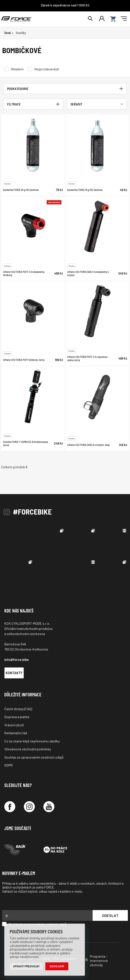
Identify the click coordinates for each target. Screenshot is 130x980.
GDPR (8, 765)
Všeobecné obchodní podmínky (28, 749)
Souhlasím (57, 966)
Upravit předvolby (27, 966)
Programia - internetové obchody (99, 961)
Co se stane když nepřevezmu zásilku (32, 741)
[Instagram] (29, 807)
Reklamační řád (16, 733)
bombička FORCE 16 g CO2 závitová (85, 190)
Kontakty (14, 673)
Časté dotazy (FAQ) (18, 709)
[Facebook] (10, 807)
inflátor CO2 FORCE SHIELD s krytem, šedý (88, 445)
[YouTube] (49, 807)
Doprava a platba (17, 717)
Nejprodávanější (47, 69)
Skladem (17, 69)
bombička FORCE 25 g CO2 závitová (21, 190)
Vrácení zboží (14, 725)
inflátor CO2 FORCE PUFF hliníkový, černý (24, 360)
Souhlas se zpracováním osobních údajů (34, 757)
